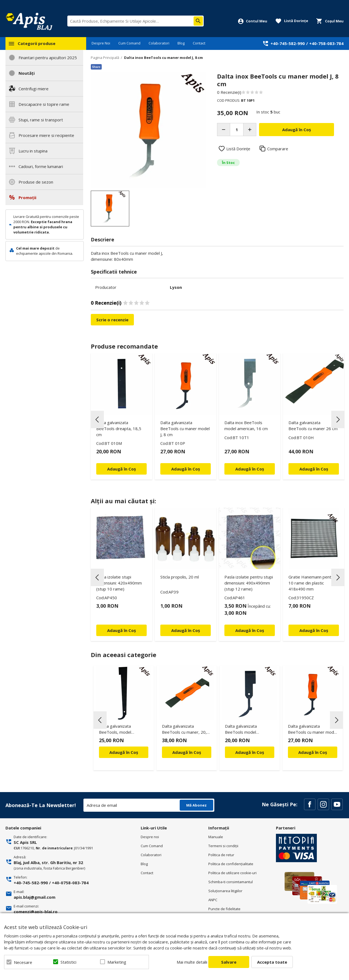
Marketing (117, 962)
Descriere (103, 239)
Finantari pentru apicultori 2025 (48, 58)
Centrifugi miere (34, 89)
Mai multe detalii (192, 962)
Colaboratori (159, 43)
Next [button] (338, 419)
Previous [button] (97, 419)
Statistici (68, 962)
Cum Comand (129, 43)
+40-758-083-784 (326, 43)
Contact (199, 43)
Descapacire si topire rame (44, 104)
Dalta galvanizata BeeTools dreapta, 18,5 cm (119, 428)
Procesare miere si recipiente (46, 135)
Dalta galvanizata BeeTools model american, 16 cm (241, 730)
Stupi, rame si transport (41, 120)
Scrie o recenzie (112, 320)
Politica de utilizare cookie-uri (232, 873)
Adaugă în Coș (124, 752)
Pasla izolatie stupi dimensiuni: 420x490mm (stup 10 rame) (119, 583)
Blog (181, 43)
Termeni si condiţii (223, 846)
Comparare (278, 149)
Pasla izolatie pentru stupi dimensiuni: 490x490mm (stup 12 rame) (249, 583)
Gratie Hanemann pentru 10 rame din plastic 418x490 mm (312, 583)
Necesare (23, 962)
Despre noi (150, 837)
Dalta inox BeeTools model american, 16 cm (246, 425)
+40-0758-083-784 (70, 883)
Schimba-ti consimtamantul (231, 882)
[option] (148, 130)
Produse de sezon (36, 182)
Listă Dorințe (238, 149)
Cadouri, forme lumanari (41, 166)
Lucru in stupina (33, 151)
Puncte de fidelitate (224, 909)
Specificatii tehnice (114, 272)
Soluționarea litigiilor (225, 891)
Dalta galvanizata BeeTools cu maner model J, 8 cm (185, 428)
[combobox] (136, 21)
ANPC (213, 900)
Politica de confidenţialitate (231, 864)
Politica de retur (221, 855)
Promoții (27, 197)
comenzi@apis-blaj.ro (36, 912)
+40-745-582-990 (288, 43)
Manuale (216, 837)
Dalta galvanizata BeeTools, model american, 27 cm (115, 730)
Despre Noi (101, 43)
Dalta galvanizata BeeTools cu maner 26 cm (313, 425)
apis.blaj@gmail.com (34, 897)
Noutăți (27, 73)
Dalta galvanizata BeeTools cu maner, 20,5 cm (186, 730)
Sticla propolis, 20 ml (180, 577)
